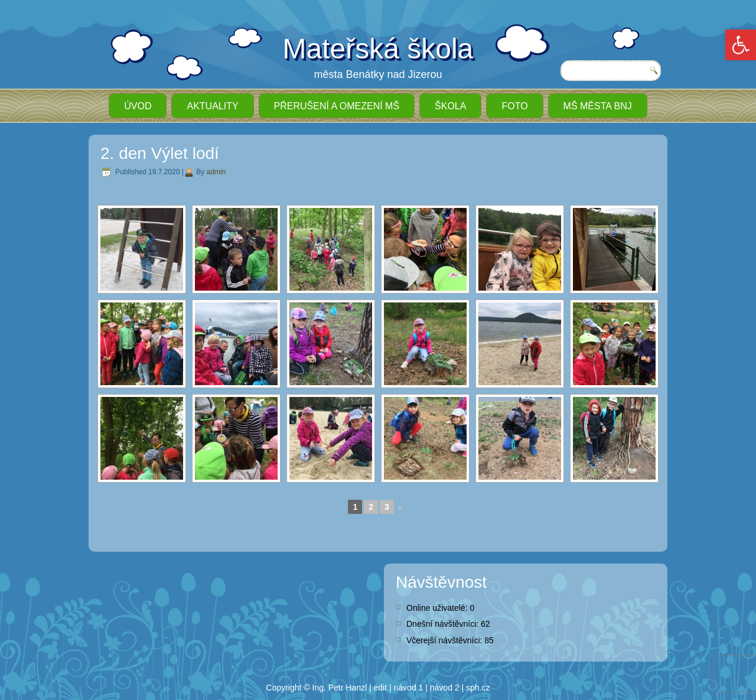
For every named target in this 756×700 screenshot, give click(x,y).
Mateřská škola (378, 49)
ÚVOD (138, 106)
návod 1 (409, 688)
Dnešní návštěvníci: (444, 624)
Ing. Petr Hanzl (340, 688)
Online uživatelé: (438, 608)
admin (216, 172)
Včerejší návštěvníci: (445, 640)
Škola (450, 106)
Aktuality (212, 106)
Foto (514, 106)
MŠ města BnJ (598, 106)
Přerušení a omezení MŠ (337, 106)
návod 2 (445, 688)
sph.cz (478, 688)
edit (381, 688)
